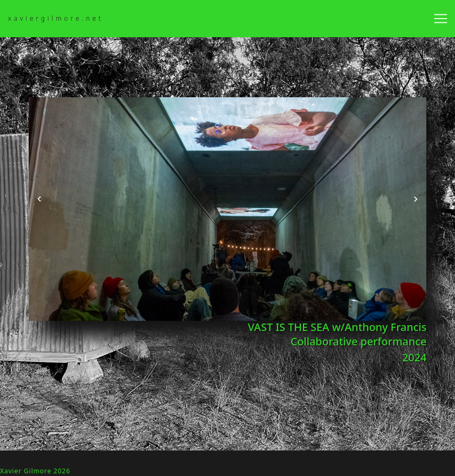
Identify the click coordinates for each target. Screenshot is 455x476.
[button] (40, 199)
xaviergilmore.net (56, 18)
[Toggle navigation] (441, 19)
